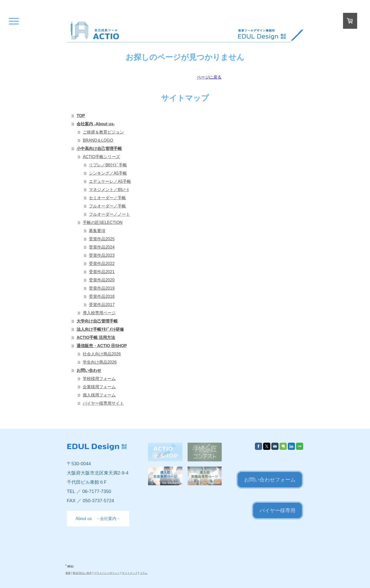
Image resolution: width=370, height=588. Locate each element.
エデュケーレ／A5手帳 (110, 181)
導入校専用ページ (99, 313)
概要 (68, 573)
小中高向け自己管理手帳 (99, 149)
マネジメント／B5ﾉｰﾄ (109, 190)
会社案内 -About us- (96, 124)
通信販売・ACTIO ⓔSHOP (102, 346)
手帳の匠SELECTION (103, 222)
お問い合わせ (89, 370)
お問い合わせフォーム (270, 480)
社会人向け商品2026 (102, 354)
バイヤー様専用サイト (103, 403)
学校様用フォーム (99, 379)
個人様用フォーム (99, 395)
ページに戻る (209, 77)
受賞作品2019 (102, 288)
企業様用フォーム (99, 387)
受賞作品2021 (102, 272)
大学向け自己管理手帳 (97, 321)
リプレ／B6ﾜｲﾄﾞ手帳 (108, 165)
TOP (81, 116)
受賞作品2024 (102, 247)
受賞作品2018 (102, 296)
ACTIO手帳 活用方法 (96, 338)
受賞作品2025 (102, 239)
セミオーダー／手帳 (107, 198)
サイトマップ (130, 573)
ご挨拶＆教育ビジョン (103, 132)
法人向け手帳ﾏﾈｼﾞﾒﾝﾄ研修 (100, 329)
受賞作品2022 (102, 264)
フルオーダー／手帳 (107, 206)
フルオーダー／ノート (109, 214)
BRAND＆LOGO (98, 140)
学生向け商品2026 (100, 362)
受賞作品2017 (102, 305)
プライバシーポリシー (107, 573)
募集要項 (97, 231)
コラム (144, 573)
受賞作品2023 (102, 255)
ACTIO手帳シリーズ (101, 157)
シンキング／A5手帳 (108, 173)
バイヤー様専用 (277, 510)
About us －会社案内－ (98, 519)
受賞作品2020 (102, 280)
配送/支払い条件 (82, 573)
